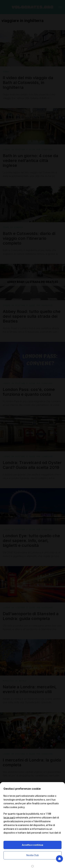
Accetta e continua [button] (32, 845)
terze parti (9, 818)
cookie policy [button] (17, 807)
